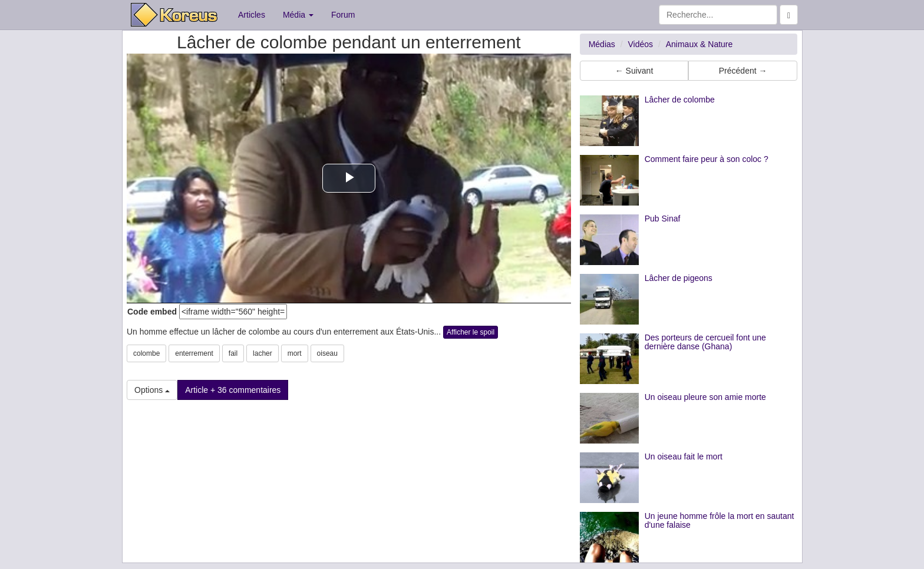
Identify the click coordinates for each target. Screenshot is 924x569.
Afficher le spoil (471, 332)
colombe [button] (146, 353)
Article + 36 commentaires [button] (233, 390)
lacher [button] (263, 353)
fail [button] (233, 353)
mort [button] (295, 353)
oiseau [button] (327, 353)
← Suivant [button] (634, 71)
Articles (252, 15)
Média (298, 15)
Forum (343, 15)
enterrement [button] (194, 353)
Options (152, 390)
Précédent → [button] (743, 71)
